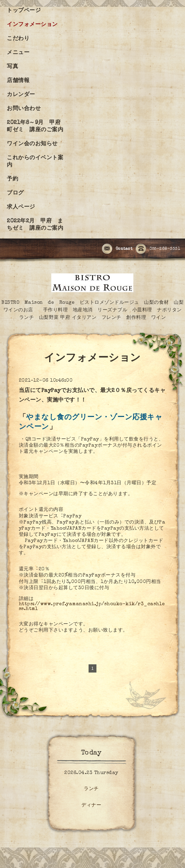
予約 (12, 179)
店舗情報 (18, 81)
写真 (12, 67)
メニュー (18, 53)
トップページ (24, 11)
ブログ (15, 193)
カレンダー (21, 95)
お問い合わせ (24, 109)
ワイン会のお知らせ (32, 144)
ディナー (91, 805)
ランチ (91, 789)
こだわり (18, 39)
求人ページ (21, 207)
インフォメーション (32, 25)
